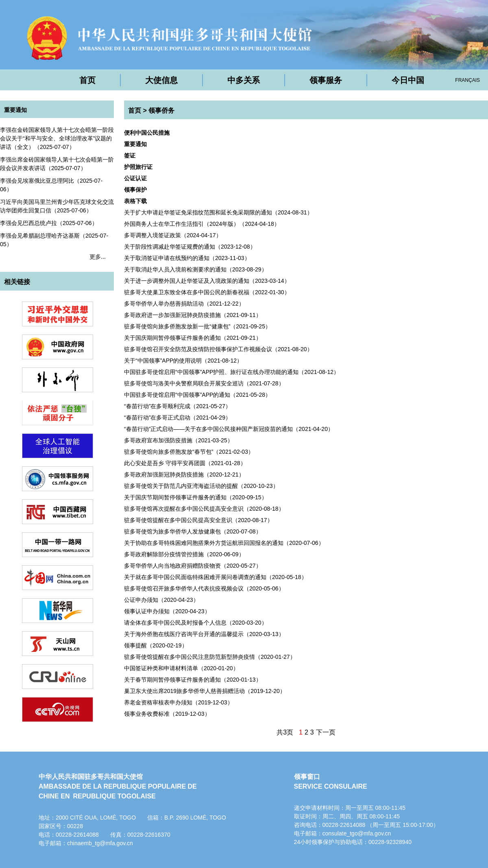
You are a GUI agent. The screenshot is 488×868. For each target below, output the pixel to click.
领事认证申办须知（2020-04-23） (167, 611)
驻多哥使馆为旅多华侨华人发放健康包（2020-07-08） (193, 531)
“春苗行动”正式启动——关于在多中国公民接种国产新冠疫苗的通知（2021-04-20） (229, 429)
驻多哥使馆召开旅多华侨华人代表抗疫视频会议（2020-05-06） (204, 588)
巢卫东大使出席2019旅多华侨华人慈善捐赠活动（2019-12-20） (205, 691)
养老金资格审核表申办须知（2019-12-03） (179, 702)
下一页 (326, 732)
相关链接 (17, 282)
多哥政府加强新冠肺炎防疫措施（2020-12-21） (184, 474)
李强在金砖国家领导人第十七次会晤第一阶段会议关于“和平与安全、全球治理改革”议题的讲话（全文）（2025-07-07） (57, 138)
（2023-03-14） (207, 281)
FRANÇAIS (467, 80)
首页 (87, 80)
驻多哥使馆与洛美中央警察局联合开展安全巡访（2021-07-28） (204, 383)
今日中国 (408, 80)
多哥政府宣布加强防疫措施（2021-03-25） (179, 440)
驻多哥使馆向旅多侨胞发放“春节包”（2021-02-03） (189, 452)
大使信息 (161, 80)
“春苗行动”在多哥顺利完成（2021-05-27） (178, 406)
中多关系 (244, 80)
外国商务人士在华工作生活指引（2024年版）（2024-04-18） (202, 224)
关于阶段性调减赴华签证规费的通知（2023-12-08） (190, 247)
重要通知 (15, 110)
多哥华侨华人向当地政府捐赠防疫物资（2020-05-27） (193, 566)
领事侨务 (161, 110)
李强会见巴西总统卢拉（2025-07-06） (49, 223)
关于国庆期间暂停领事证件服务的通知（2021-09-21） (193, 338)
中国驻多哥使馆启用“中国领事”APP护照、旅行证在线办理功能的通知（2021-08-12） (232, 372)
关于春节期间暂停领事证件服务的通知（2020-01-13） (193, 680)
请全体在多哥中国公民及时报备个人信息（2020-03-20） (196, 623)
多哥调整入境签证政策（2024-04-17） (173, 235)
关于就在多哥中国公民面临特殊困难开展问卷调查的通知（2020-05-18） (216, 577)
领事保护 (135, 190)
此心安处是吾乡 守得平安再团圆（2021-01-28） (185, 463)
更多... (98, 257)
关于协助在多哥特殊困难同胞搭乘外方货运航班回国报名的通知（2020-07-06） (224, 543)
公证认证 (135, 178)
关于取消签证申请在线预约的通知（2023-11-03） (187, 258)
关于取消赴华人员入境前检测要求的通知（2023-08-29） (196, 269)
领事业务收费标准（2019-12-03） (167, 714)
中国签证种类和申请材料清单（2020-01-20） (181, 668)
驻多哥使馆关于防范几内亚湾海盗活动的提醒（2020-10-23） (201, 486)
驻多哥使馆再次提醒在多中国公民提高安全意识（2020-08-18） (204, 509)
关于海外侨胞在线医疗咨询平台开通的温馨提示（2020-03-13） (204, 634)
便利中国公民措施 (147, 133)
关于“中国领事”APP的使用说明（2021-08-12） (183, 361)
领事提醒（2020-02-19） (156, 645)
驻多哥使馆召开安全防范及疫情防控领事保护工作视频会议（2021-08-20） (218, 349)
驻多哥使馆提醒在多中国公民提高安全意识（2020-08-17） (198, 520)
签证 (130, 155)
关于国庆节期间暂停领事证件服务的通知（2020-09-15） (196, 497)
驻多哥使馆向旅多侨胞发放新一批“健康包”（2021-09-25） (197, 326)
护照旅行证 (138, 167)
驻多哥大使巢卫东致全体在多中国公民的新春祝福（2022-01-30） (207, 292)
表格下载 (135, 201)
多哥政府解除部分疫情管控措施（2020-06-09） (184, 554)
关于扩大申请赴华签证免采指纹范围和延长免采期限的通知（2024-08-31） (218, 212)
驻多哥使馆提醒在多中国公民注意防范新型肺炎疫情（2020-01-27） (210, 657)
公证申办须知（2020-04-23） (161, 600)
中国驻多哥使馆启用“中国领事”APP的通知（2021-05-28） (197, 395)
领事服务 (326, 80)
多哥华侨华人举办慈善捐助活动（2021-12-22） (184, 304)
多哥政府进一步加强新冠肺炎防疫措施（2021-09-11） (193, 315)
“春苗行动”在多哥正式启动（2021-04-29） (178, 418)
